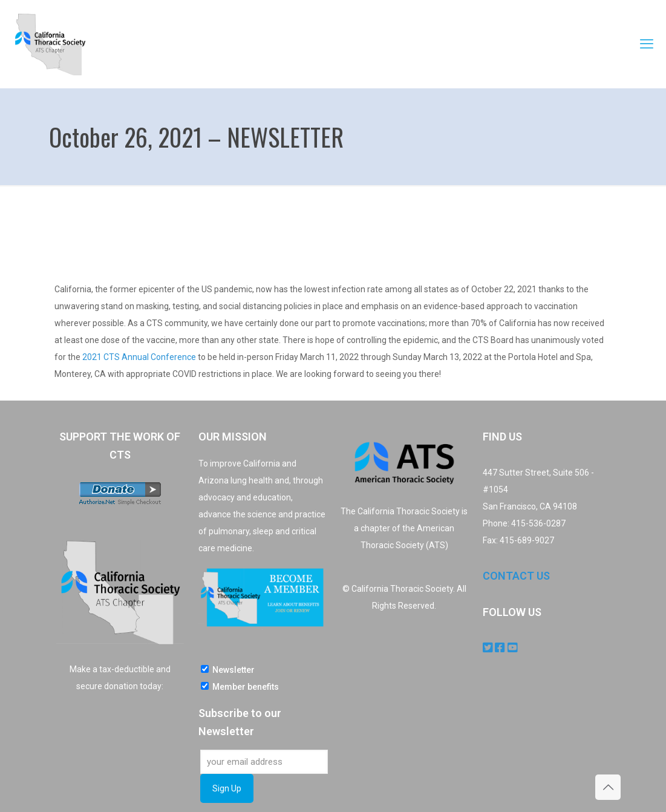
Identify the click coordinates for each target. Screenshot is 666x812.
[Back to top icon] (608, 787)
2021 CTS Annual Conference (139, 357)
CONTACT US (516, 576)
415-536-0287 (538, 523)
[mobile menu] (647, 44)
